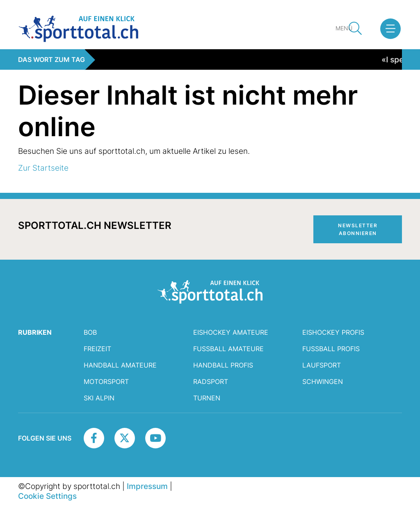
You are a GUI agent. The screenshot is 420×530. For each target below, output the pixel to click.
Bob (90, 332)
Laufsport (322, 365)
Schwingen (323, 382)
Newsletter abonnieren (358, 229)
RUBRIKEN (35, 332)
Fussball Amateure (228, 349)
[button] (390, 29)
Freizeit (97, 349)
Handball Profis (223, 365)
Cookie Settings (47, 496)
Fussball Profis (331, 349)
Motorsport (106, 382)
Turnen (207, 398)
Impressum (147, 486)
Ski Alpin (99, 398)
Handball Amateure (120, 365)
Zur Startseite (43, 168)
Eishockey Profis (333, 332)
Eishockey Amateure (231, 332)
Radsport (211, 382)
